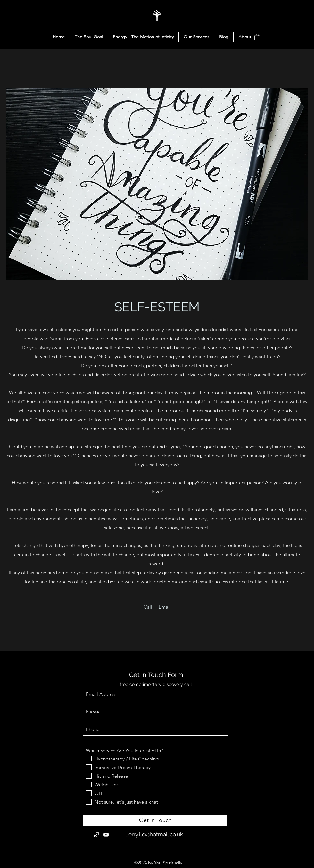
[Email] (165, 607)
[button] (257, 37)
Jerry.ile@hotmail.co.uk (154, 834)
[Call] (148, 607)
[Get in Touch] (155, 820)
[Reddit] (96, 835)
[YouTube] (106, 835)
